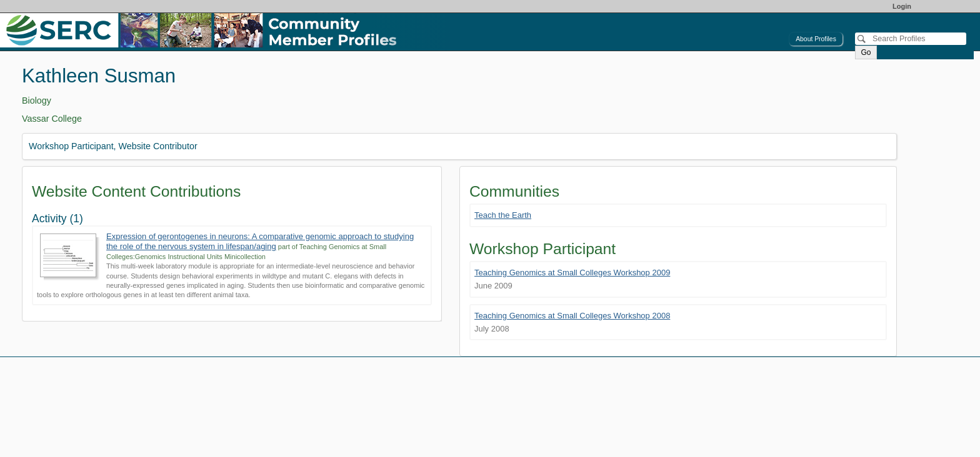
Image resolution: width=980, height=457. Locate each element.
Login (902, 6)
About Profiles (816, 39)
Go (866, 52)
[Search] (911, 39)
